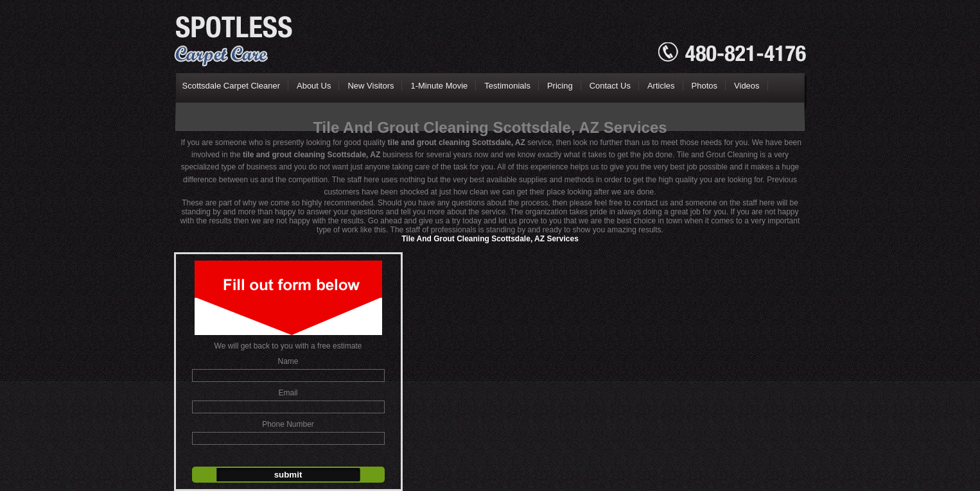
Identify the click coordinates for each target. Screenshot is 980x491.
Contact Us (610, 86)
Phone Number (288, 424)
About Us (314, 86)
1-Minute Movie (439, 86)
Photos (704, 86)
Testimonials (507, 86)
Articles (661, 86)
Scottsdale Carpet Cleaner (231, 86)
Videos (747, 86)
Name (288, 361)
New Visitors (371, 86)
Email (288, 393)
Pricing (560, 86)
